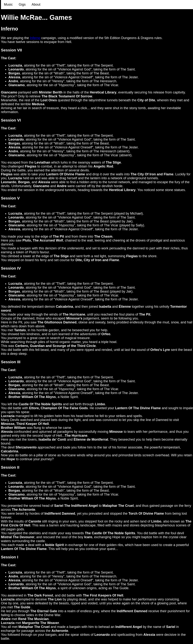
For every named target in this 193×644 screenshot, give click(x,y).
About (36, 4)
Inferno (35, 38)
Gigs (22, 4)
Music (8, 4)
